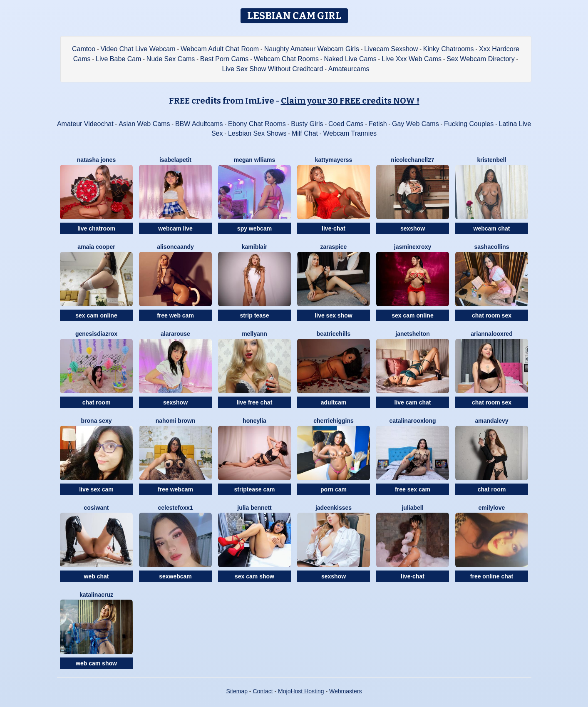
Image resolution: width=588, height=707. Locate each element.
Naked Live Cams (350, 59)
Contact (263, 691)
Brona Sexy (97, 421)
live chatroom (96, 228)
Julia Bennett (254, 508)
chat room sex (492, 315)
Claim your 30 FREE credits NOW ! (350, 101)
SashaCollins (491, 247)
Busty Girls (307, 124)
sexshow (413, 228)
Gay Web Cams (416, 124)
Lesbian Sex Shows (257, 133)
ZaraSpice (334, 247)
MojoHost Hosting (301, 691)
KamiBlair (254, 247)
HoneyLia (254, 421)
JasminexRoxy (413, 247)
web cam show (96, 663)
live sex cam (96, 489)
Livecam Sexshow (391, 49)
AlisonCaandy (175, 247)
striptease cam (254, 489)
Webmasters (345, 691)
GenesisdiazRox (96, 334)
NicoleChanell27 (412, 160)
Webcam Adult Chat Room (220, 49)
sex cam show (254, 576)
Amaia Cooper (96, 247)
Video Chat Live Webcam (138, 49)
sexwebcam (175, 576)
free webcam (175, 489)
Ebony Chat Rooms (257, 124)
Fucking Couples (469, 124)
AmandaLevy (491, 421)
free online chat (492, 576)
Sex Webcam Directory (480, 59)
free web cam (175, 315)
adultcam (334, 402)
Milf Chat (305, 133)
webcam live (175, 228)
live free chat (255, 402)
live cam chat (413, 402)
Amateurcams (349, 69)
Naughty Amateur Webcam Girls (312, 49)
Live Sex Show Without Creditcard (273, 69)
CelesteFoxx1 (175, 508)
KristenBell (491, 160)
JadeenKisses (334, 508)
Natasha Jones (96, 160)
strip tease (254, 315)
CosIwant (97, 508)
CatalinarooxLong (412, 421)
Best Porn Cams (224, 59)
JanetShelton (412, 334)
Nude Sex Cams (171, 59)
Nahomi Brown (176, 421)
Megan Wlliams (255, 160)
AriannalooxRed (491, 334)
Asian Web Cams (144, 124)
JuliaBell (412, 508)
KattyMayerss (334, 160)
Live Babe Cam (118, 59)
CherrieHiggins (333, 421)
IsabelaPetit (175, 160)
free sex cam (413, 489)
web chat (97, 576)
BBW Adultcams (199, 124)
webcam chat (492, 228)
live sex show (333, 315)
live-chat (334, 228)
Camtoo (84, 49)
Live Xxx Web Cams (412, 59)
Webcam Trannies (350, 133)
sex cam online (96, 315)
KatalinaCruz (96, 595)
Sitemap (237, 691)
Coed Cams (346, 124)
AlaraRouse (175, 334)
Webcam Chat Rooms (286, 59)
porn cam (334, 489)
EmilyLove (492, 508)
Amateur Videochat (85, 124)
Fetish (378, 124)
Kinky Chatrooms (449, 49)
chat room (97, 402)
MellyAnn (254, 334)
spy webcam (254, 228)
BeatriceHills (334, 334)
